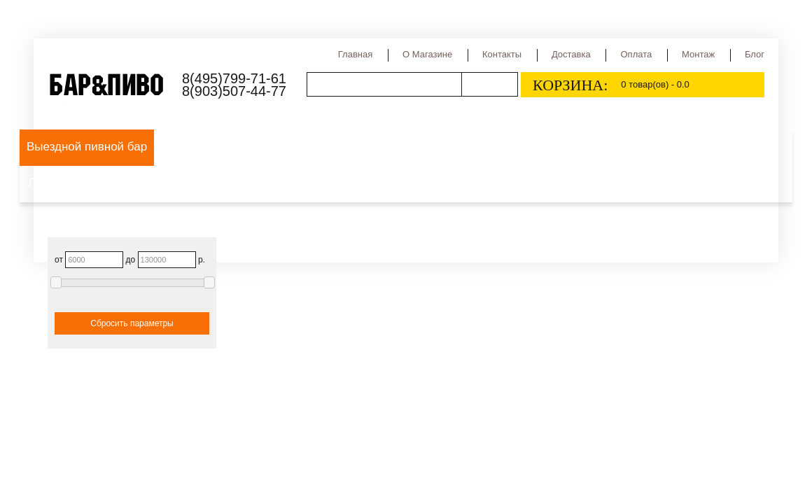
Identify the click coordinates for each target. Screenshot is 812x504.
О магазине (427, 54)
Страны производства (516, 147)
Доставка (571, 54)
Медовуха (704, 147)
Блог (755, 54)
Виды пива (332, 147)
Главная (355, 54)
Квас (649, 147)
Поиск (489, 84)
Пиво (273, 147)
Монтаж (698, 54)
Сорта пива (408, 147)
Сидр (606, 147)
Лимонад (53, 183)
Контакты (502, 54)
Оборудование (203, 147)
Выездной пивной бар (87, 147)
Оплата (636, 54)
